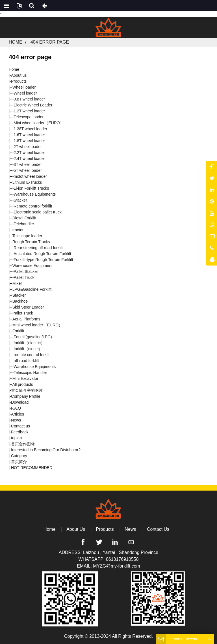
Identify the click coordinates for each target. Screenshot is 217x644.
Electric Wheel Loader (33, 105)
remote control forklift (32, 355)
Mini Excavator (25, 378)
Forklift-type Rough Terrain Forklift (43, 260)
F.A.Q (16, 408)
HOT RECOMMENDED (32, 468)
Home (16, 42)
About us (19, 75)
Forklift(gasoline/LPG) (33, 337)
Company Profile (26, 396)
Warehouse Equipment (32, 266)
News (16, 420)
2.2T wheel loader (29, 153)
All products (23, 384)
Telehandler (24, 224)
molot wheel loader (30, 176)
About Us (76, 529)
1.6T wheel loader (29, 135)
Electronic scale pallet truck (38, 212)
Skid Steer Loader (28, 307)
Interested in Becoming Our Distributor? (46, 450)
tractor (18, 230)
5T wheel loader (28, 170)
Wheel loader (24, 87)
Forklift (18, 331)
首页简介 (19, 462)
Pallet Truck (24, 277)
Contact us (20, 426)
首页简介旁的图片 (27, 390)
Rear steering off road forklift (38, 248)
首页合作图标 (23, 444)
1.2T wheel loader (29, 111)
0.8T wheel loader (29, 99)
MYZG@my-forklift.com (116, 566)
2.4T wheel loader (29, 159)
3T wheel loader (28, 164)
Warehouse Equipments (35, 194)
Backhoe (20, 301)
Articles (18, 414)
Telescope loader (29, 117)
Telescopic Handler (30, 373)
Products (19, 81)
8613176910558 (122, 559)
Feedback (20, 432)
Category (19, 456)
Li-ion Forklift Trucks (31, 188)
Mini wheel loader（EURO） (39, 123)
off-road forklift (26, 361)
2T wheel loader (28, 147)
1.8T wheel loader (29, 141)
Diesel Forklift (24, 218)
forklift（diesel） (28, 349)
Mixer (17, 283)
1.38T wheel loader (30, 129)
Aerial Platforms (26, 319)
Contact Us (158, 529)
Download (20, 402)
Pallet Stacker (26, 271)
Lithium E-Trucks (27, 182)
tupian (16, 438)
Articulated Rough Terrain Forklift (42, 254)
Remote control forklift (33, 206)
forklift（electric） (29, 343)
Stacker (20, 200)
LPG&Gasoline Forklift (32, 289)
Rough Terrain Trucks (31, 242)
